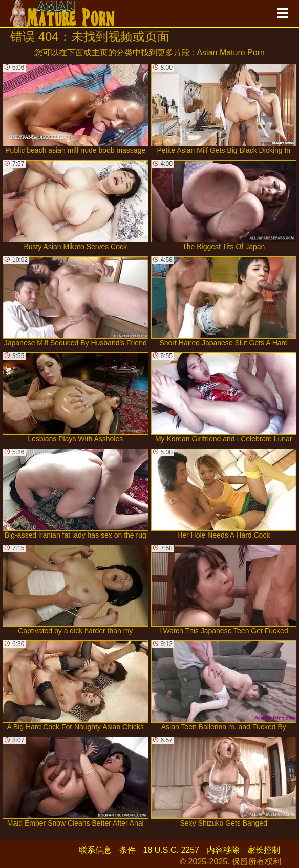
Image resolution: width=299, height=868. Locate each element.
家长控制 (264, 850)
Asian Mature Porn (231, 52)
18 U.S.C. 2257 (171, 850)
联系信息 (95, 850)
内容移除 (223, 850)
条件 (127, 850)
